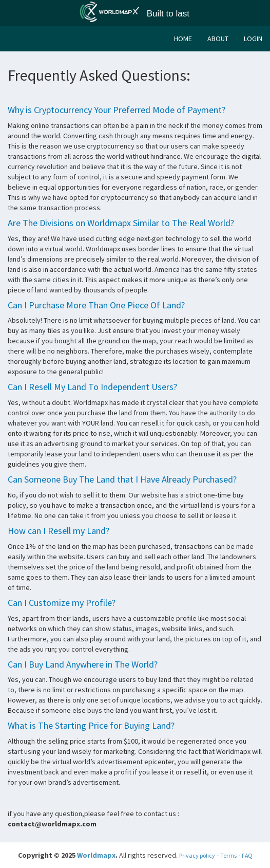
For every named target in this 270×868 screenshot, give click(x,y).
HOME (183, 39)
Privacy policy (197, 855)
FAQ (247, 855)
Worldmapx (96, 855)
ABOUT (218, 39)
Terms (228, 855)
